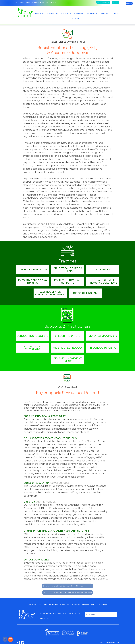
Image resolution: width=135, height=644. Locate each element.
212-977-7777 (45, 618)
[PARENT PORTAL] (103, 2)
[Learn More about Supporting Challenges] (67, 593)
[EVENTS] (129, 3)
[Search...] (101, 615)
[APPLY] (115, 2)
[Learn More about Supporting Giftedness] (67, 586)
